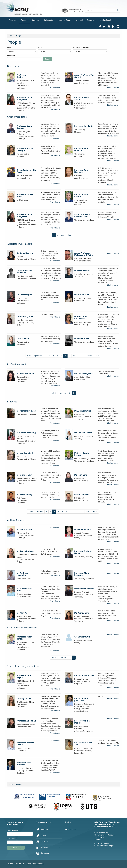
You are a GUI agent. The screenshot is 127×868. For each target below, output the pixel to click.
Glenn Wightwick (82, 637)
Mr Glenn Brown (24, 529)
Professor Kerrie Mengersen (25, 99)
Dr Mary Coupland (83, 529)
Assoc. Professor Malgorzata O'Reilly (84, 254)
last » (70, 235)
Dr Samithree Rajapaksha (81, 318)
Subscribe (16, 848)
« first (29, 356)
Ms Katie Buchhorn (83, 433)
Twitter (41, 836)
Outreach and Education (86, 20)
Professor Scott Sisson (82, 99)
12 (84, 356)
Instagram (42, 853)
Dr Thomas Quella (25, 295)
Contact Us (20, 864)
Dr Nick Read (23, 338)
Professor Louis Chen (84, 675)
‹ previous (38, 356)
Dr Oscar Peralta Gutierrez (25, 271)
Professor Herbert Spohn (25, 744)
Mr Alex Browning (83, 411)
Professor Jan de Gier (84, 126)
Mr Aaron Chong (24, 494)
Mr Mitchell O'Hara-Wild (26, 590)
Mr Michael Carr (24, 475)
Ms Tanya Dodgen (25, 551)
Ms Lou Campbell (25, 453)
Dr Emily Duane (24, 698)
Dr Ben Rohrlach (82, 338)
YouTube (42, 841)
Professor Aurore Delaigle (25, 149)
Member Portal (105, 20)
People (25, 20)
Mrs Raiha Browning (26, 433)
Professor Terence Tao (83, 744)
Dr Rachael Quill (82, 295)
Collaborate (49, 20)
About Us (13, 20)
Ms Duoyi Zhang (82, 613)
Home (11, 36)
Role (9, 48)
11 (79, 356)
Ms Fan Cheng (81, 475)
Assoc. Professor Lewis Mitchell (82, 215)
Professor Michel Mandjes (82, 722)
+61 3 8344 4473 (104, 843)
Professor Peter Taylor (24, 76)
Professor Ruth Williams (24, 764)
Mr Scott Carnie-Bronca (82, 454)
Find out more (55, 87)
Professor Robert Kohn (25, 195)
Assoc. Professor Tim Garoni (84, 76)
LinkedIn (42, 847)
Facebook (42, 830)
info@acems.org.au (107, 846)
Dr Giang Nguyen (25, 253)
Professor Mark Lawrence (82, 574)
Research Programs (81, 48)
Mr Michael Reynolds (84, 589)
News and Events (65, 20)
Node (40, 48)
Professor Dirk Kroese (81, 195)
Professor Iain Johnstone (81, 700)
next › (63, 235)
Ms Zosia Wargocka (83, 373)
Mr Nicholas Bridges (26, 411)
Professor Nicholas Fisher (83, 552)
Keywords (11, 55)
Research (36, 20)
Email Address (13, 830)
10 (74, 356)
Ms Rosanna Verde (25, 373)
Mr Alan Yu (22, 613)
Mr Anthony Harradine (22, 574)
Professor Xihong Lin (27, 721)
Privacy (10, 864)
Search (47, 59)
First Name (11, 839)
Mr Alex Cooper (82, 494)
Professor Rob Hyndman (81, 171)
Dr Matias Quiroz (25, 317)
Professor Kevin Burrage (24, 127)
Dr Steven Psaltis (82, 270)
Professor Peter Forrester (82, 149)
